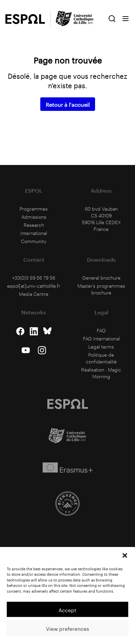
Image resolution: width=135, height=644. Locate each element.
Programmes (34, 209)
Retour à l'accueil (68, 104)
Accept (67, 610)
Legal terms (101, 347)
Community (34, 241)
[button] (125, 555)
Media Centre (34, 294)
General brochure (101, 278)
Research (34, 225)
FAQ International (101, 339)
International (34, 233)
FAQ (101, 330)
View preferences (67, 628)
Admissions (34, 217)
